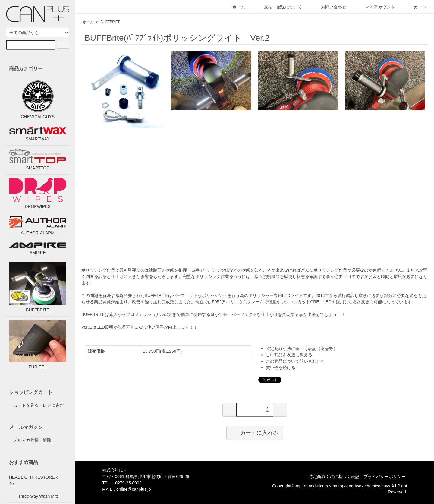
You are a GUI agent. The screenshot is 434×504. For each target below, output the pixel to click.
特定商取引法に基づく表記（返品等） (302, 348)
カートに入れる (255, 433)
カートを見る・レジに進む (35, 405)
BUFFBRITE (110, 22)
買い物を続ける (281, 367)
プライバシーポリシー (385, 477)
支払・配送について (279, 7)
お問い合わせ (329, 7)
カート (416, 7)
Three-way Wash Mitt (33, 496)
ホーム (234, 7)
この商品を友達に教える (289, 355)
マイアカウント (376, 7)
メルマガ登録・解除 (29, 440)
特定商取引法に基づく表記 (334, 477)
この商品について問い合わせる (295, 361)
